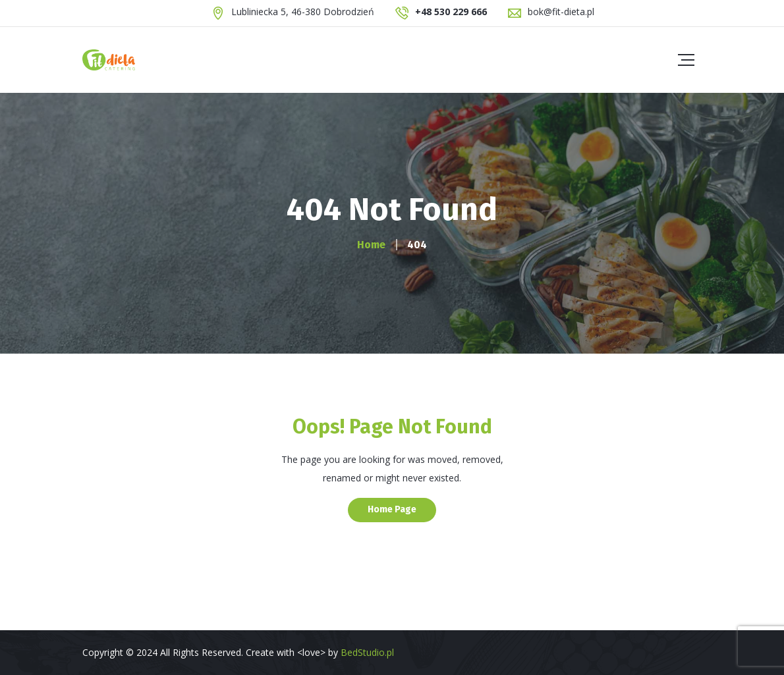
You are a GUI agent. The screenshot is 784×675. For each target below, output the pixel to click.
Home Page (392, 509)
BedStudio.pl (367, 652)
